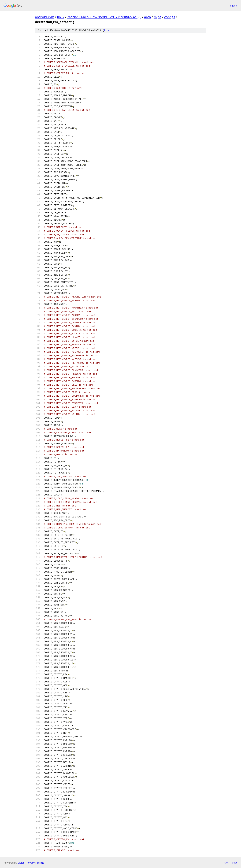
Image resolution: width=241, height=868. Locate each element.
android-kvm (45, 17)
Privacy (31, 863)
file (107, 30)
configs (170, 17)
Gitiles (21, 863)
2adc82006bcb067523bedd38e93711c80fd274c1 (102, 17)
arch (147, 17)
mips (157, 17)
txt (226, 863)
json (235, 863)
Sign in (234, 5)
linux (61, 17)
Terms (40, 863)
